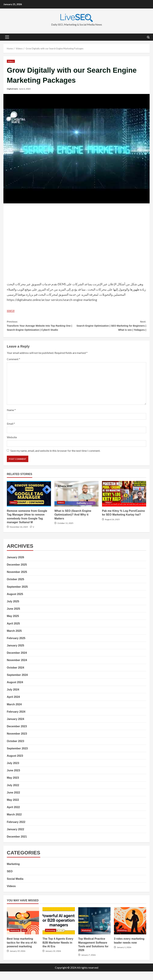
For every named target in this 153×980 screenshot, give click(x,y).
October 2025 (15, 588)
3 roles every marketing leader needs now (130, 929)
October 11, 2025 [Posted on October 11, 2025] (65, 532)
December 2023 (17, 735)
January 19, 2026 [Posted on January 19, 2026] (17, 959)
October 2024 (15, 676)
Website (12, 446)
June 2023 (13, 779)
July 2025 (13, 610)
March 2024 (14, 713)
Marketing (13, 873)
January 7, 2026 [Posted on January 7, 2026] (88, 963)
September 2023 (17, 757)
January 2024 (15, 727)
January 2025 (15, 654)
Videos (11, 61)
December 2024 (17, 661)
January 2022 (15, 838)
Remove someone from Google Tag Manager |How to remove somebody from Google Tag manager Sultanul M (29, 502)
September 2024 (17, 683)
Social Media (15, 887)
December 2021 (17, 845)
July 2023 (13, 772)
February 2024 (16, 720)
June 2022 (13, 801)
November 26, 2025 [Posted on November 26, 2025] (19, 535)
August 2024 (15, 691)
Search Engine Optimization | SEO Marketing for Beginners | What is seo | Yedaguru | (111, 327)
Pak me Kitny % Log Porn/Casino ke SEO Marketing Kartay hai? (124, 502)
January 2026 (15, 566)
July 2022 (13, 794)
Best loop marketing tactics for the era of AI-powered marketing (23, 929)
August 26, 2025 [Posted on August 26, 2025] (112, 528)
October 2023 (15, 749)
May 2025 (13, 625)
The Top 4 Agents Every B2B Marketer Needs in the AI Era (59, 929)
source (11, 310)
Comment (13, 367)
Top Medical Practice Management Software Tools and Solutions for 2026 (94, 929)
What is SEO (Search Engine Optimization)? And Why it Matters (76, 502)
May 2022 (13, 808)
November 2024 (17, 669)
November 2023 (17, 742)
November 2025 (17, 580)
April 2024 (13, 705)
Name (11, 418)
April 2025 (13, 632)
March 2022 (14, 823)
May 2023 (13, 786)
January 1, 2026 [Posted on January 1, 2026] (124, 956)
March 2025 (14, 639)
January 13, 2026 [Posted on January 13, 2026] (53, 959)
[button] (7, 37)
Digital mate (12, 89)
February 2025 (16, 646)
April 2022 (13, 816)
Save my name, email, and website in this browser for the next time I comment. (55, 459)
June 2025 (13, 617)
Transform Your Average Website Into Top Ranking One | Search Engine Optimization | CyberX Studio (42, 330)
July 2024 (13, 698)
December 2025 (17, 573)
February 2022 (16, 830)
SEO (10, 880)
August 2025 (15, 602)
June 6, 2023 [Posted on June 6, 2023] (25, 89)
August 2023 (15, 764)
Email (11, 432)
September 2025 (17, 595)
